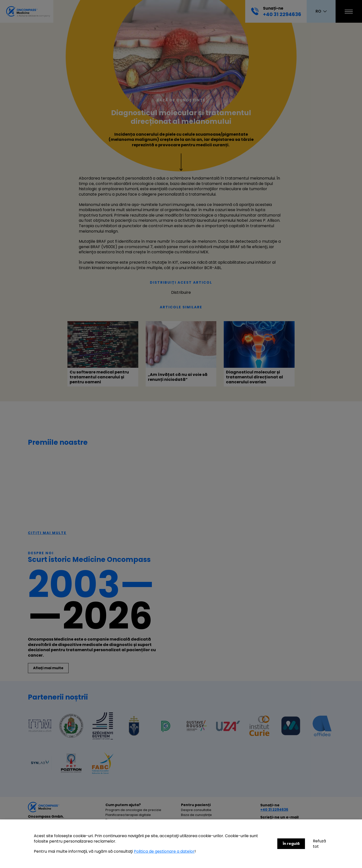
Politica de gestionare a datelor (164, 851)
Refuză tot (319, 844)
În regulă (291, 844)
